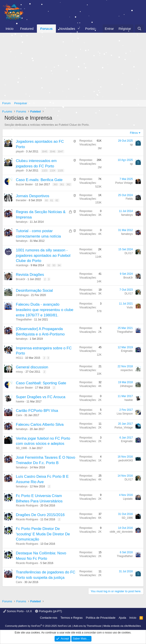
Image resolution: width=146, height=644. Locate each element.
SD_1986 (21, 448)
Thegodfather (24, 320)
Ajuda (122, 618)
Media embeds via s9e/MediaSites (122, 626)
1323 (44, 171)
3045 (44, 151)
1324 (53, 171)
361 (62, 184)
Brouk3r (21, 279)
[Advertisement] (73, 66)
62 (57, 200)
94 (59, 265)
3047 (60, 151)
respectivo (127, 370)
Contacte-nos (49, 618)
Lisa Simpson (125, 414)
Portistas (92, 29)
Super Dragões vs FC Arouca (41, 397)
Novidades (67, 29)
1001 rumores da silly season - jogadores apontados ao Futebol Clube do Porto (43, 256)
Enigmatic (127, 351)
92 (49, 265)
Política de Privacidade (101, 618)
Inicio (10, 29)
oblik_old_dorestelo (121, 532)
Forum (6, 103)
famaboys (22, 222)
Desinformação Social (34, 291)
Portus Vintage (124, 183)
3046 (53, 151)
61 (52, 200)
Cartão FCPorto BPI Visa (37, 411)
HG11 (19, 358)
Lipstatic (128, 499)
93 (54, 265)
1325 (60, 171)
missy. (20, 372)
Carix (19, 415)
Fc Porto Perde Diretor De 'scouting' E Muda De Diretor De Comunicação (43, 534)
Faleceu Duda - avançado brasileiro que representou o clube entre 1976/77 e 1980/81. (45, 310)
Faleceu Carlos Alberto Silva (40, 425)
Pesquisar (21, 103)
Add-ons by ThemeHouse (88, 626)
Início (133, 618)
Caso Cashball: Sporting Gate (41, 383)
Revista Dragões (30, 275)
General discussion (32, 367)
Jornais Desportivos (33, 196)
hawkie (20, 402)
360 (55, 184)
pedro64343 (126, 460)
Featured (27, 29)
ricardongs (22, 265)
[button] (79, 29)
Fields (129, 199)
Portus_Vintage (124, 428)
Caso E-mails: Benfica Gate (39, 180)
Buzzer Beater (24, 184)
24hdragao (22, 295)
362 (68, 184)
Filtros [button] (134, 133)
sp (131, 145)
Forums (46, 29)
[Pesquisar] (139, 29)
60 (47, 200)
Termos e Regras (71, 618)
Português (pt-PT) (49, 611)
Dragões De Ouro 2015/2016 (40, 515)
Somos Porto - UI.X (18, 611)
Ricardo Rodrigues (27, 506)
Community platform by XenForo (38, 626)
